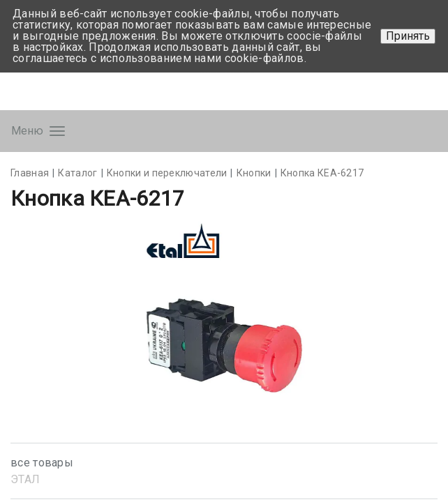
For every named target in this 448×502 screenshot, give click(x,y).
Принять (408, 36)
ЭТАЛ (25, 479)
